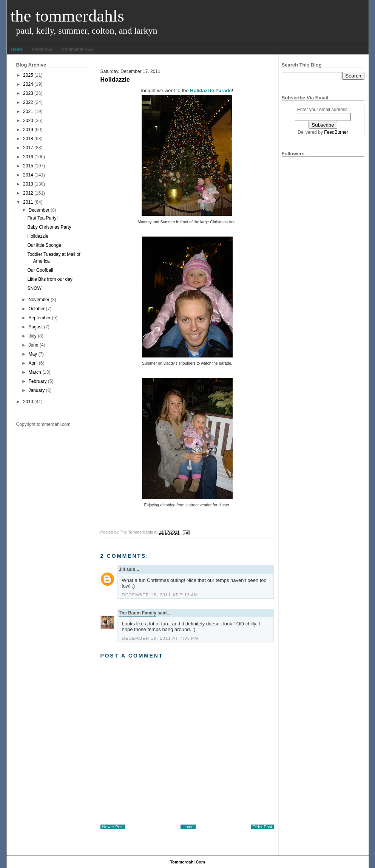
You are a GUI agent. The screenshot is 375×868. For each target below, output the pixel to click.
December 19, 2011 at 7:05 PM (160, 638)
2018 (28, 139)
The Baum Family (138, 613)
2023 (28, 93)
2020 (28, 121)
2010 (28, 402)
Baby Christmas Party (49, 227)
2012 (28, 193)
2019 (28, 130)
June (33, 345)
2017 (28, 148)
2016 (28, 157)
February (37, 381)
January (36, 390)
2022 (28, 102)
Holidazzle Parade (211, 91)
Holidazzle (38, 236)
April (33, 363)
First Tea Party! (42, 218)
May (33, 354)
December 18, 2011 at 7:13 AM (160, 595)
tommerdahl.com (187, 862)
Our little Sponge (44, 245)
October (36, 309)
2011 (28, 202)
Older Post (262, 827)
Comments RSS (78, 49)
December (39, 210)
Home (17, 49)
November (39, 300)
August (35, 327)
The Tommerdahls (67, 16)
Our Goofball (40, 270)
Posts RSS (42, 49)
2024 (28, 84)
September (39, 318)
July (32, 336)
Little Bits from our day (50, 279)
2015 (28, 166)
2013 (28, 184)
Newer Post (113, 827)
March (35, 372)
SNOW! (35, 288)
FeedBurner (336, 132)
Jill (122, 569)
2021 (28, 111)
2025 (28, 75)
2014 (28, 175)
